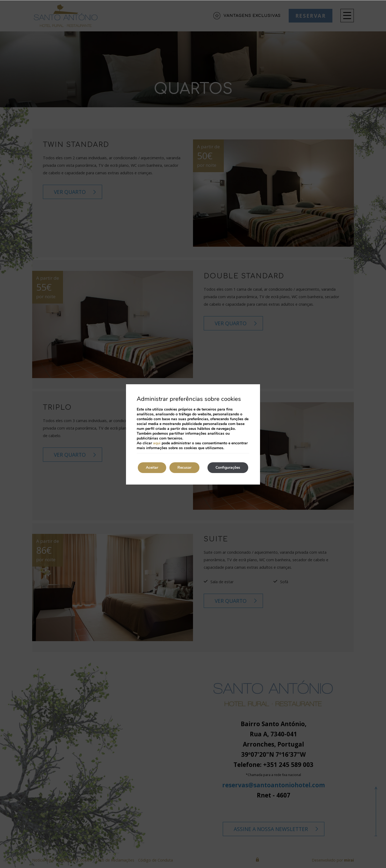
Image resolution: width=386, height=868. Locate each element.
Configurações (228, 468)
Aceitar (152, 468)
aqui (157, 443)
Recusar (184, 468)
